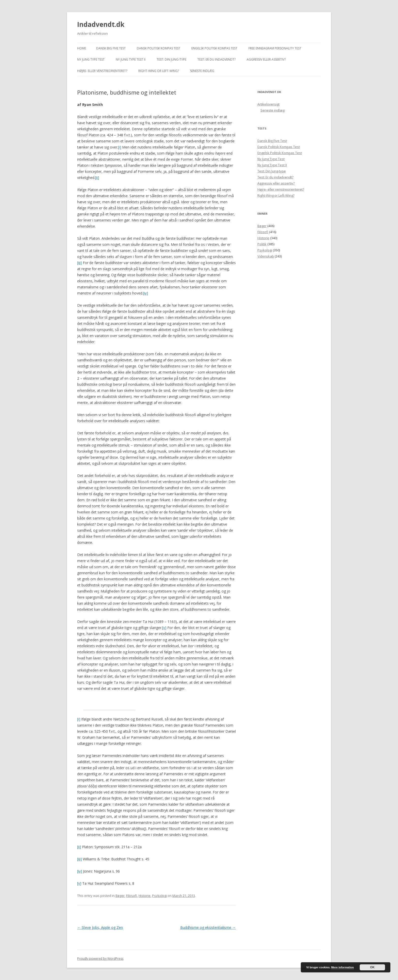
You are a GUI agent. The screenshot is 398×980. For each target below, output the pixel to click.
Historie (145, 896)
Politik (262, 244)
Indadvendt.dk (101, 24)
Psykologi (159, 896)
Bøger (120, 896)
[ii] (97, 178)
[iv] (146, 293)
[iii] (79, 263)
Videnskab (266, 256)
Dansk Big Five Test (111, 48)
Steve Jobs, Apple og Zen (100, 927)
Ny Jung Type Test (91, 59)
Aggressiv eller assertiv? (266, 59)
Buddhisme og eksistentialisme (208, 927)
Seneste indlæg (202, 71)
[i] (120, 147)
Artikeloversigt (268, 104)
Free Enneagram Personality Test (275, 48)
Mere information (343, 967)
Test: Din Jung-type (171, 59)
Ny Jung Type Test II (131, 59)
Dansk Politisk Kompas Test (159, 48)
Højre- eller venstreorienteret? (102, 71)
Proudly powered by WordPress (100, 959)
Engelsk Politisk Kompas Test (214, 48)
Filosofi (132, 896)
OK (372, 967)
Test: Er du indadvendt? (217, 59)
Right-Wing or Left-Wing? (159, 71)
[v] (164, 628)
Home (82, 48)
